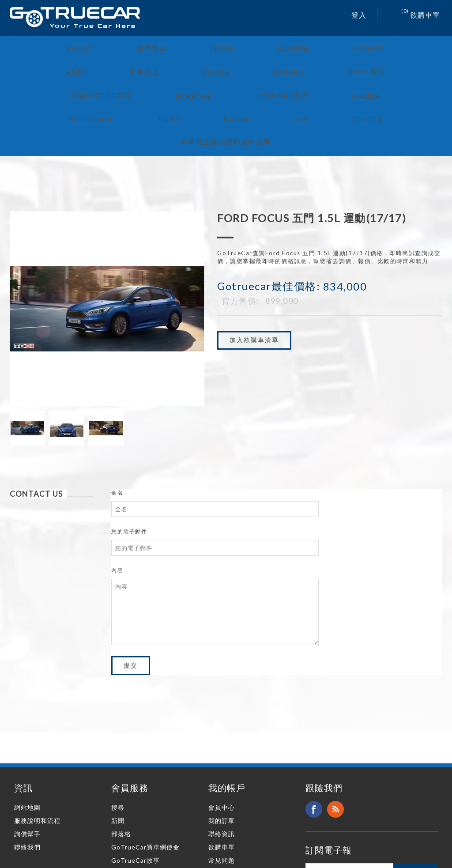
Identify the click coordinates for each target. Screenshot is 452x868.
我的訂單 (222, 756)
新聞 (118, 756)
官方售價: (240, 236)
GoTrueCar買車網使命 (145, 782)
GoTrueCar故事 (136, 795)
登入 (359, 15)
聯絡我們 (27, 782)
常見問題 (222, 795)
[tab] (52, 429)
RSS (335, 744)
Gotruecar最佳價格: (269, 221)
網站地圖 (27, 742)
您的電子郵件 (129, 466)
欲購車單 (222, 782)
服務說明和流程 (37, 756)
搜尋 (118, 742)
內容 (117, 505)
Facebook (314, 744)
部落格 (121, 769)
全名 (117, 428)
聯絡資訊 (222, 769)
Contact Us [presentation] (36, 429)
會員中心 (222, 742)
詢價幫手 (27, 769)
